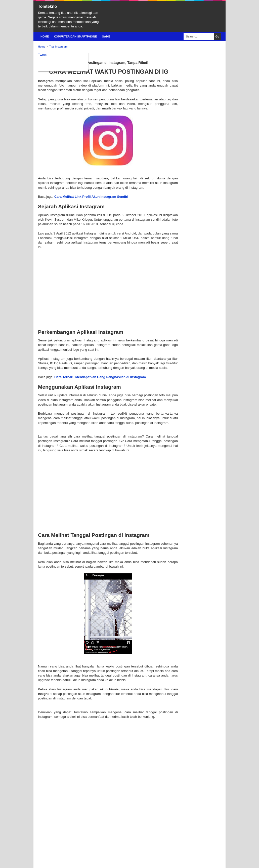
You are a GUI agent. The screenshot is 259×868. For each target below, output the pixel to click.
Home (45, 36)
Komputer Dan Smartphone (75, 36)
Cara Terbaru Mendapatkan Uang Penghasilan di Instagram (100, 377)
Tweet (42, 55)
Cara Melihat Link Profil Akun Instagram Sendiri (91, 197)
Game (106, 36)
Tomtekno (47, 6)
